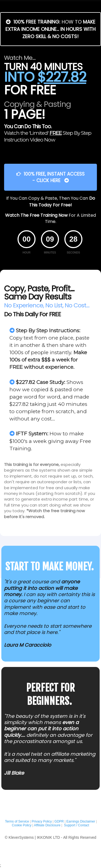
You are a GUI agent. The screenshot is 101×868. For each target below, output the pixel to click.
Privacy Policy (42, 821)
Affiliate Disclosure (47, 825)
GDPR (59, 821)
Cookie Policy (22, 825)
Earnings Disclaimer (81, 821)
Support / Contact (77, 825)
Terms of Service (16, 821)
